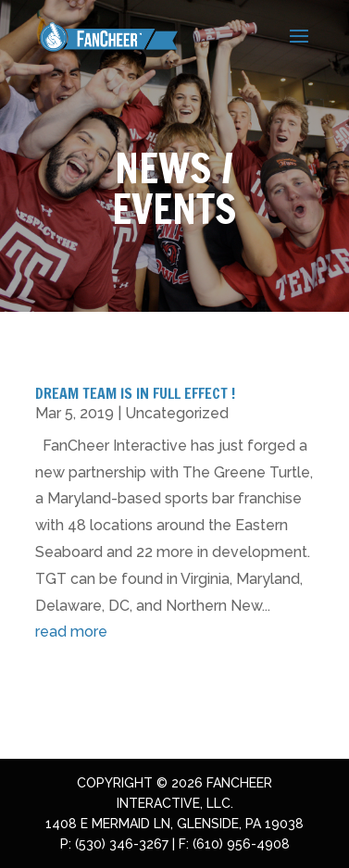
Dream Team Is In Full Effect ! (135, 393)
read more (71, 632)
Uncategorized (177, 413)
